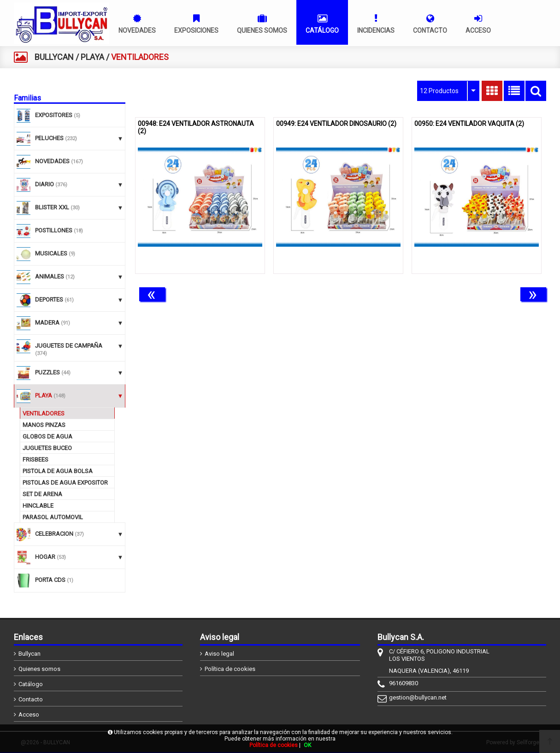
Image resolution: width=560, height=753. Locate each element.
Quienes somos (39, 669)
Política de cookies (230, 669)
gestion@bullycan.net (418, 697)
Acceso (29, 714)
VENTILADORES (44, 413)
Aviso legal (219, 654)
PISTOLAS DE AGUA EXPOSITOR (65, 483)
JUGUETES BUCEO (47, 448)
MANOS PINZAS (44, 425)
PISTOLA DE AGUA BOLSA (58, 471)
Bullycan (29, 654)
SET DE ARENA (42, 494)
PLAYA (92, 57)
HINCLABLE (38, 506)
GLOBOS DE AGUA (47, 436)
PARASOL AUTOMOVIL (53, 517)
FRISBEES (35, 460)
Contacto (31, 699)
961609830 (404, 683)
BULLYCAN (54, 57)
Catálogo (31, 684)
